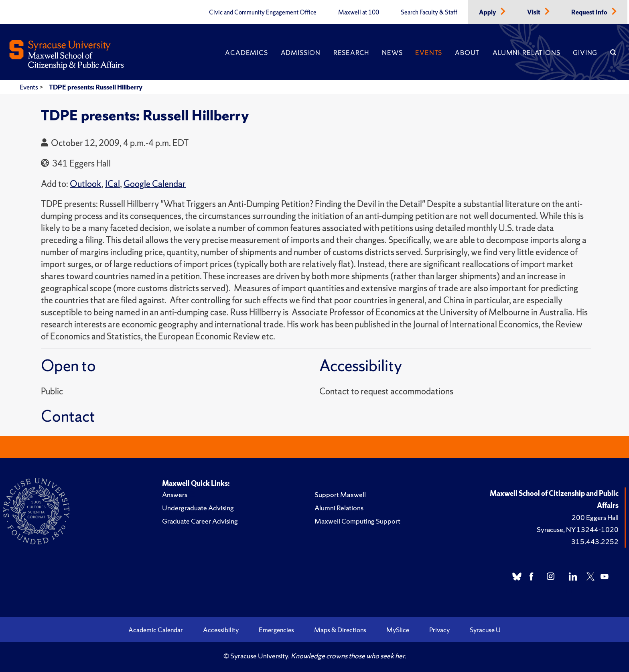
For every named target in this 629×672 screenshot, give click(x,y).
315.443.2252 (595, 541)
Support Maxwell (340, 494)
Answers (175, 494)
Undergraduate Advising (198, 508)
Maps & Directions (340, 630)
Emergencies (276, 630)
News (392, 53)
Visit (534, 12)
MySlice (398, 630)
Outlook (86, 184)
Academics (246, 53)
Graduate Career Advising (200, 521)
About (467, 53)
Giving (585, 53)
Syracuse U (485, 630)
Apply (488, 12)
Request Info (590, 12)
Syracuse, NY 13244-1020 (578, 529)
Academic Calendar (156, 630)
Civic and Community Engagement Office (263, 12)
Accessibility (221, 630)
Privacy (439, 630)
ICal (113, 184)
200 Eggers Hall (595, 517)
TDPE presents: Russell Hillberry (96, 87)
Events (429, 53)
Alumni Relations (526, 53)
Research (351, 53)
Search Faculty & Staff (429, 12)
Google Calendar (155, 184)
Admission (301, 53)
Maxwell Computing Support (357, 521)
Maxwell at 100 (359, 12)
